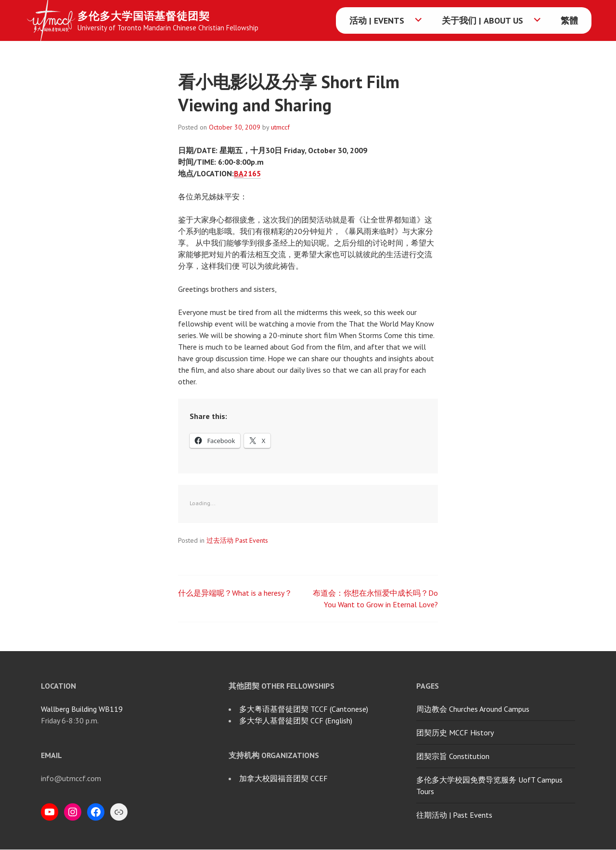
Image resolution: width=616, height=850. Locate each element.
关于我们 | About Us (482, 20)
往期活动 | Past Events (454, 815)
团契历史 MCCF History (455, 732)
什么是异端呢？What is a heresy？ (235, 593)
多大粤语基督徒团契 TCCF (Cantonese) (304, 709)
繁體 (569, 20)
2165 (247, 173)
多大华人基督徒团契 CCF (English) (296, 720)
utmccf (280, 127)
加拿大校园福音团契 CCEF (283, 778)
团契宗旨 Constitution (453, 756)
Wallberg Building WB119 (82, 709)
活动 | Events (377, 20)
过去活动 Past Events (237, 540)
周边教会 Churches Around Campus (473, 709)
